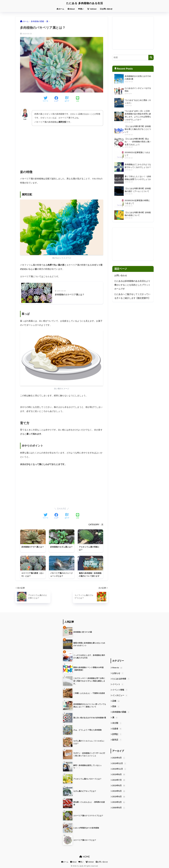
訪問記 (117, 734)
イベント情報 (120, 690)
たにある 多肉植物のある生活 (84, 3)
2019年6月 (119, 785)
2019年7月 (119, 780)
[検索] (151, 57)
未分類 (117, 723)
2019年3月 (119, 802)
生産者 (117, 728)
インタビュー (120, 695)
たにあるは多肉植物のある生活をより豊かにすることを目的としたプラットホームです (132, 285)
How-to (117, 667)
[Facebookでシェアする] (56, 99)
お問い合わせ (106, 9)
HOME (85, 856)
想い (81, 9)
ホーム (60, 9)
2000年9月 (119, 807)
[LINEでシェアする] (78, 99)
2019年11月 (119, 769)
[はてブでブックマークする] (67, 99)
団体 (116, 706)
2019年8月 (119, 774)
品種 (116, 701)
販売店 (117, 739)
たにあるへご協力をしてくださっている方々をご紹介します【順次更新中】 (132, 296)
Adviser (92, 9)
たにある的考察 (121, 679)
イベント (118, 684)
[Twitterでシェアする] (46, 99)
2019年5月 (119, 791)
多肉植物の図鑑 (121, 712)
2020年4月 (119, 758)
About (71, 9)
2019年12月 (119, 763)
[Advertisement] (62, 146)
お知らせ (118, 673)
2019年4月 (119, 796)
